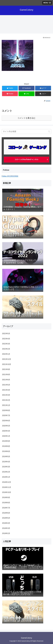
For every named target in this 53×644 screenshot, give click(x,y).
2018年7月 (6, 508)
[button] (49, 132)
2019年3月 (6, 467)
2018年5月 (6, 518)
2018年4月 (6, 523)
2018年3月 (6, 528)
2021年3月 (6, 395)
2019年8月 (6, 446)
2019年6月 (6, 451)
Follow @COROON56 (10, 176)
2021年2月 (6, 400)
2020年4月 (6, 431)
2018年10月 (7, 492)
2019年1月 (6, 477)
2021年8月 (6, 375)
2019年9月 (6, 441)
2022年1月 (6, 354)
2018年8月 (6, 503)
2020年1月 (6, 436)
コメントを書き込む (27, 118)
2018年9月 (6, 497)
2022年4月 (6, 339)
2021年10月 (7, 364)
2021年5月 (6, 385)
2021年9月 (6, 369)
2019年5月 (6, 457)
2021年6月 (6, 380)
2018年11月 (7, 487)
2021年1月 (6, 405)
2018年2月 (6, 533)
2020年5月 (6, 426)
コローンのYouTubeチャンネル (26, 159)
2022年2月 (6, 349)
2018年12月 (7, 482)
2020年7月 (6, 415)
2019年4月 (6, 462)
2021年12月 (7, 359)
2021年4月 (6, 390)
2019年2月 (6, 472)
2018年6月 (6, 513)
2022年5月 (6, 334)
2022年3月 (6, 344)
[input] (26, 132)
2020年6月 (6, 421)
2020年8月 (6, 410)
